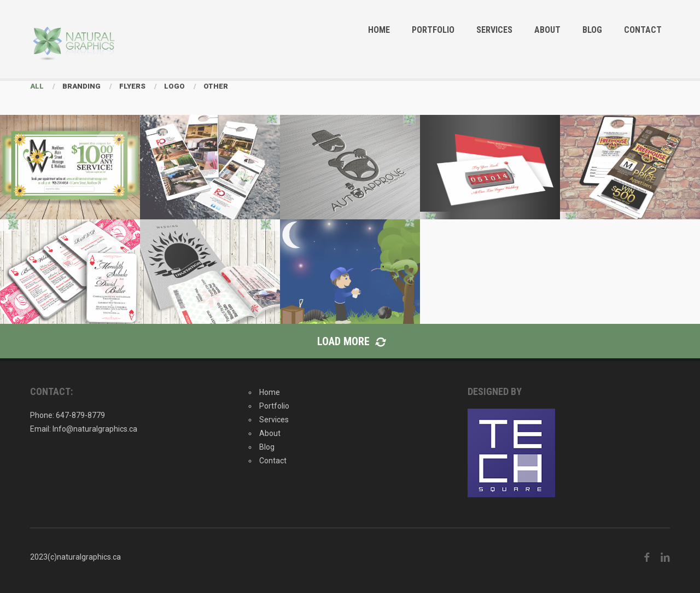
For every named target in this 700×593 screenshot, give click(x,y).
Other (216, 86)
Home (379, 30)
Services (494, 30)
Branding (81, 86)
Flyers (132, 86)
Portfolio (433, 30)
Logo (174, 86)
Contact (643, 30)
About (547, 30)
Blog (592, 30)
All (37, 86)
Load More (350, 341)
